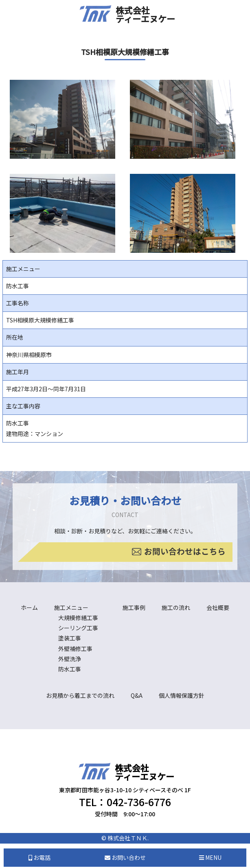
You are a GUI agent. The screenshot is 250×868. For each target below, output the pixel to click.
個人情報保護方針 (182, 695)
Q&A (137, 695)
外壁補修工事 (75, 649)
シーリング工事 (78, 628)
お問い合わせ (125, 857)
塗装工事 (70, 638)
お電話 (39, 857)
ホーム (29, 607)
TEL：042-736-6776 (125, 802)
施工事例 (134, 607)
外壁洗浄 (70, 659)
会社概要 (218, 607)
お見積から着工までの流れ (80, 695)
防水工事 (70, 669)
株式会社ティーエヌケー (145, 14)
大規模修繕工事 (78, 618)
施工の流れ (176, 607)
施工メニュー (71, 607)
